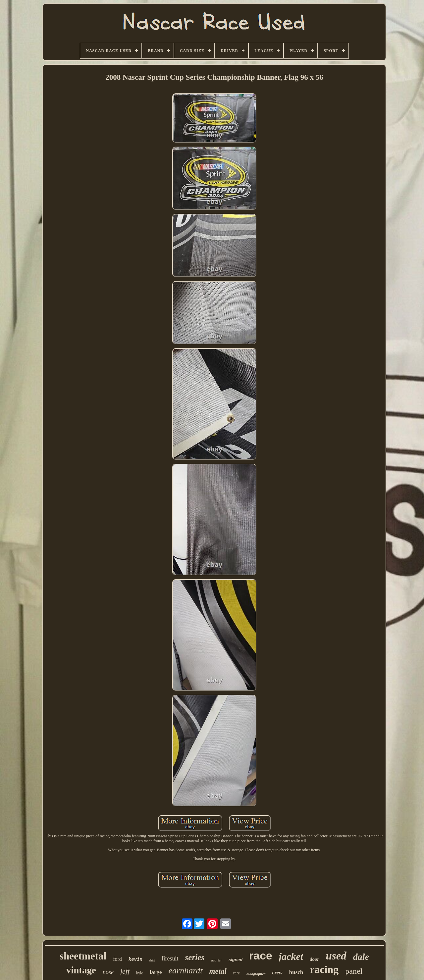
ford (117, 959)
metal (218, 971)
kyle (140, 973)
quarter (216, 960)
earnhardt (186, 971)
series (195, 957)
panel (354, 971)
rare (237, 973)
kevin (135, 959)
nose (108, 972)
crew (277, 973)
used (336, 956)
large (156, 972)
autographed (256, 974)
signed (236, 960)
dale (361, 957)
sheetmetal (83, 956)
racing (324, 969)
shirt (152, 960)
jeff (125, 971)
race (261, 956)
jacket (291, 956)
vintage (81, 970)
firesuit (170, 958)
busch (296, 972)
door (314, 959)
